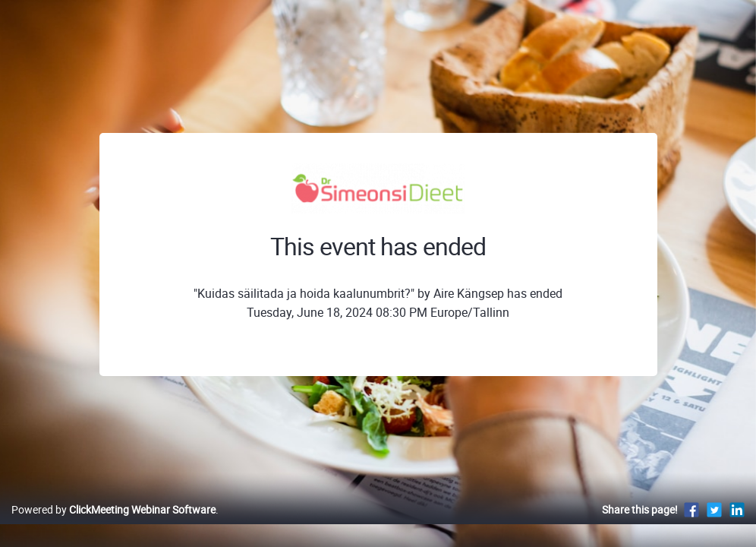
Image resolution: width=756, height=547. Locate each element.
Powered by (113, 525)
